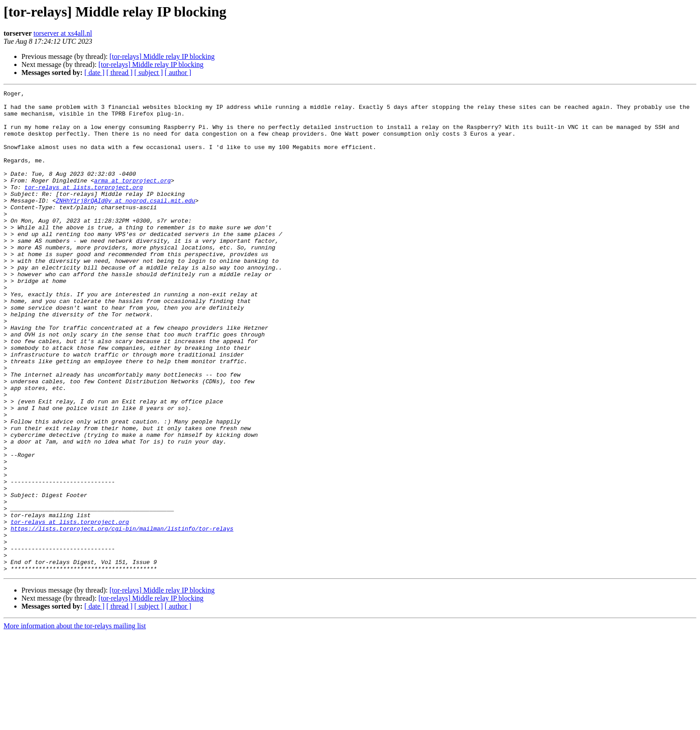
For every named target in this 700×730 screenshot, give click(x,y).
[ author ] (178, 73)
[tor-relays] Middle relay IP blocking (162, 56)
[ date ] (94, 73)
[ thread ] (119, 73)
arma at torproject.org (133, 199)
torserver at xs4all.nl (63, 33)
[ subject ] (149, 73)
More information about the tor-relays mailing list (75, 722)
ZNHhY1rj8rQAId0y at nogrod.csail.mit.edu (125, 223)
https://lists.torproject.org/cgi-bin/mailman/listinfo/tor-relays (122, 617)
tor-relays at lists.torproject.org (84, 207)
